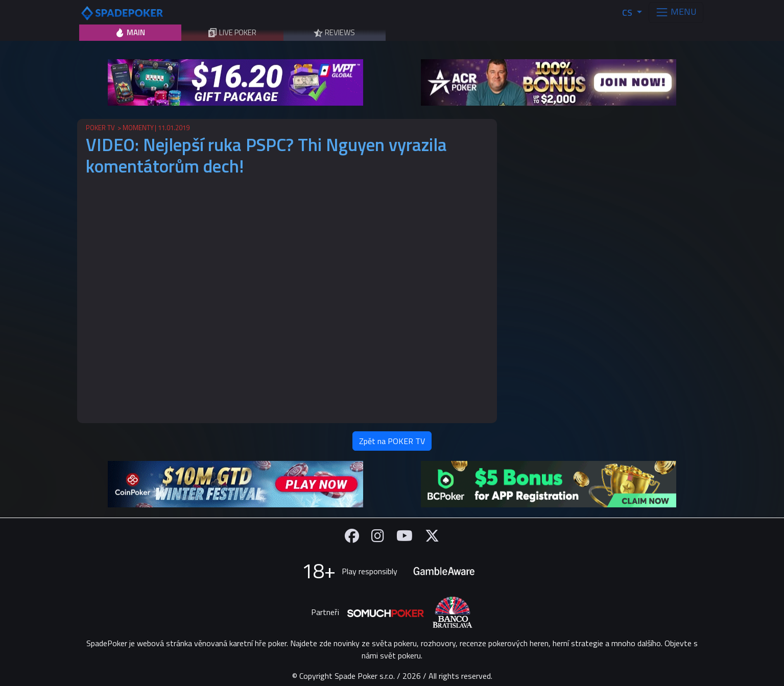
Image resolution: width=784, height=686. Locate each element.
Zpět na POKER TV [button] (392, 441)
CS (628, 13)
